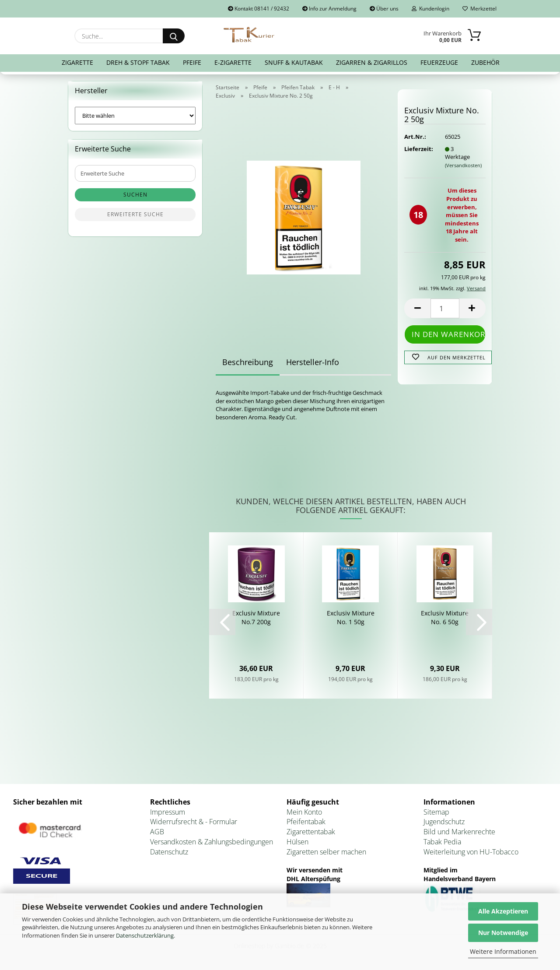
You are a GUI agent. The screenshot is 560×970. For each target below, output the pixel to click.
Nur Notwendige (503, 933)
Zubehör (485, 62)
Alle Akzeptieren (503, 911)
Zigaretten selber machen (326, 852)
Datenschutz (169, 852)
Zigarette (77, 62)
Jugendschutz (444, 822)
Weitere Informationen (503, 951)
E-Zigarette (233, 62)
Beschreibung (248, 362)
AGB (157, 832)
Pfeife (192, 62)
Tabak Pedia (442, 842)
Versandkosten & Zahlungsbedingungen (212, 842)
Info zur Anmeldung (329, 9)
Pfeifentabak (306, 822)
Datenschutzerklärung (145, 935)
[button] (417, 308)
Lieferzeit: (418, 149)
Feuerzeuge (439, 62)
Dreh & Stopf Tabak (138, 62)
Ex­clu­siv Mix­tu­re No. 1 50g (351, 617)
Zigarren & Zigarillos (372, 62)
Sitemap (436, 812)
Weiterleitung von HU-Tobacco (471, 852)
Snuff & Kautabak (294, 62)
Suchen (135, 195)
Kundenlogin (430, 9)
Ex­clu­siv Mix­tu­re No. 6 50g (445, 617)
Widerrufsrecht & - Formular (194, 822)
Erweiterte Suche (135, 214)
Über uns (384, 9)
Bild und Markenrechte (459, 832)
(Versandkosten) (463, 165)
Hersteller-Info (313, 362)
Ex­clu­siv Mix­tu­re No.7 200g (256, 617)
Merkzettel (479, 9)
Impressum (168, 812)
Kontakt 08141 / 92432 (259, 9)
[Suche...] (174, 36)
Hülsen (297, 842)
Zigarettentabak (311, 832)
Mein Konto (304, 812)
